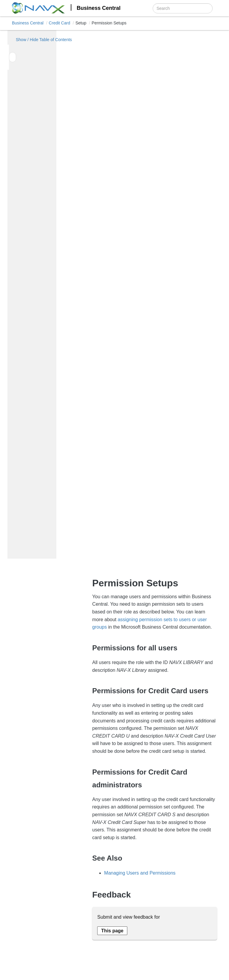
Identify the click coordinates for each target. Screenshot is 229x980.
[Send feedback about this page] (112, 931)
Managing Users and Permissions (140, 873)
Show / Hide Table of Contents (34, 40)
